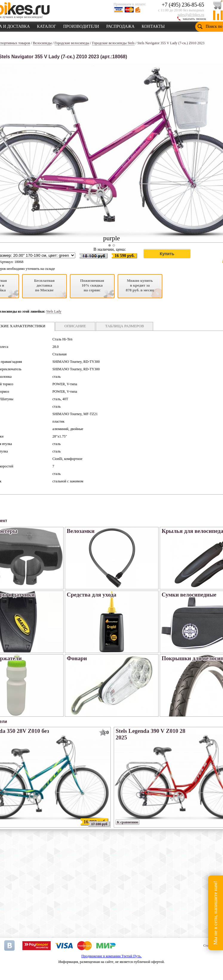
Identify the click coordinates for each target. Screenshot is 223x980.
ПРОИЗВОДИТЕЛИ (81, 25)
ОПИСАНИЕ (75, 326)
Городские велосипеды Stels (113, 43)
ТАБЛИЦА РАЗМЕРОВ (124, 326)
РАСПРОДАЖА (120, 25)
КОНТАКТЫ (153, 25)
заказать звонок (194, 19)
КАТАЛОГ (47, 25)
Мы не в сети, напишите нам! (215, 913)
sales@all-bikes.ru (191, 15)
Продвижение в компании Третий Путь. (111, 956)
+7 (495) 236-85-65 (183, 5)
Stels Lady (54, 311)
